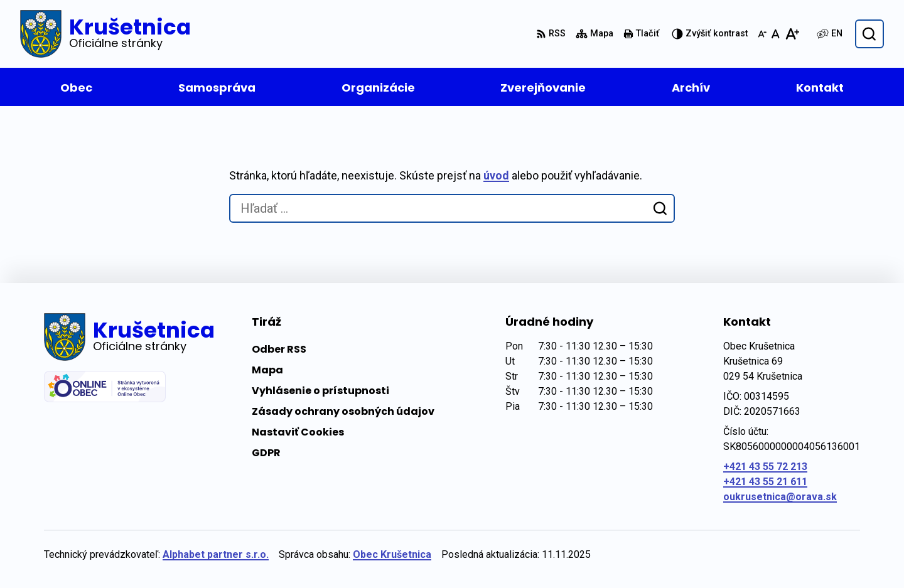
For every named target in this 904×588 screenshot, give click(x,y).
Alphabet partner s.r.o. (216, 554)
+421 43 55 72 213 (765, 467)
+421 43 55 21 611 (765, 482)
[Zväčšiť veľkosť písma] (792, 34)
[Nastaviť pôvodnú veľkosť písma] (776, 34)
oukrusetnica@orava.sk (780, 497)
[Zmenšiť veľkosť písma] (762, 34)
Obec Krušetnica (392, 554)
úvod (496, 175)
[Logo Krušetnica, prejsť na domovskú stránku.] (105, 34)
